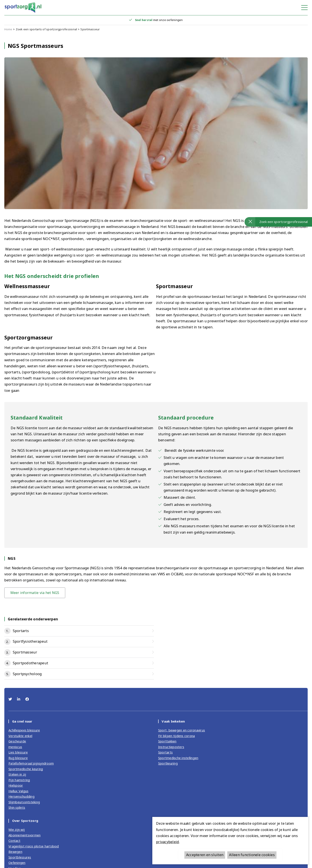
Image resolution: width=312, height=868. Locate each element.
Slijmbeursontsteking (24, 800)
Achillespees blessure (24, 730)
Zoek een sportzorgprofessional (284, 222)
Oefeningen (17, 860)
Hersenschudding (22, 795)
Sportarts (21, 631)
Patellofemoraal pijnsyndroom (31, 763)
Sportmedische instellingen (178, 757)
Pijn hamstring (19, 779)
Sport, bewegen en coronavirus (182, 730)
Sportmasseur (90, 29)
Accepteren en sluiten (205, 855)
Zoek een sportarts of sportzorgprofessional (46, 29)
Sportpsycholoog (27, 674)
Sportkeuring (168, 763)
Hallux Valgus (19, 790)
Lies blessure (18, 752)
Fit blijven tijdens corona (177, 736)
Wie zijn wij (17, 828)
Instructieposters (171, 747)
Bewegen (15, 849)
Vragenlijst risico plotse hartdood (34, 844)
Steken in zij (17, 773)
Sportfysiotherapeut (30, 642)
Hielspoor (16, 784)
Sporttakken (167, 741)
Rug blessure (18, 757)
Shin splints (17, 806)
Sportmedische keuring (26, 768)
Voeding (15, 865)
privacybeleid (167, 842)
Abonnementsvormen (24, 833)
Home (8, 29)
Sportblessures (20, 855)
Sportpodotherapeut (31, 663)
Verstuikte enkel (20, 736)
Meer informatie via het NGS (35, 593)
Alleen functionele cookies (252, 855)
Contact (14, 838)
